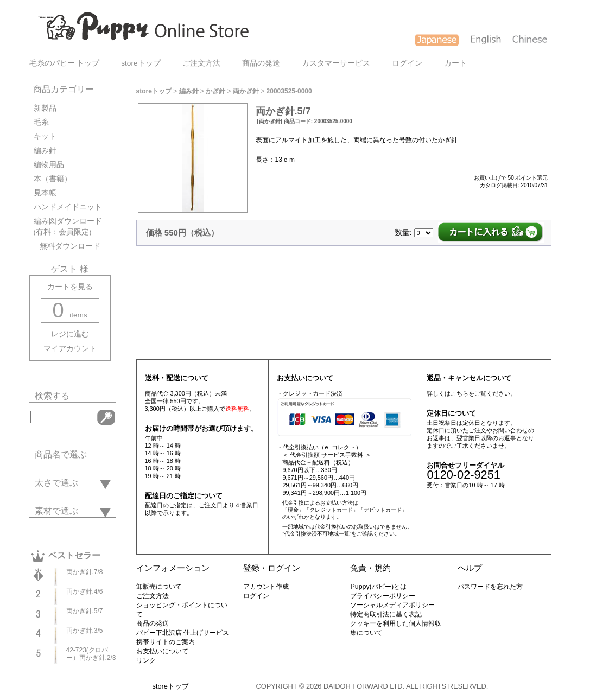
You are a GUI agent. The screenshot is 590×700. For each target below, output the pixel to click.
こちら (459, 393)
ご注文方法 (201, 63)
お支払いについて (162, 651)
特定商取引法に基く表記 (386, 614)
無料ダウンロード (67, 246)
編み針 (45, 151)
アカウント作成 (266, 587)
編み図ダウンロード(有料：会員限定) (68, 227)
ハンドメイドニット (68, 207)
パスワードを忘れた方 (490, 587)
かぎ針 (215, 91)
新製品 (45, 108)
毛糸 (41, 122)
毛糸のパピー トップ (65, 63)
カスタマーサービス (336, 63)
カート (455, 63)
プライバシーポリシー (383, 596)
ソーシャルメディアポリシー (392, 605)
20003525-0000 (289, 91)
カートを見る (70, 287)
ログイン (407, 63)
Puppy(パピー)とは (378, 587)
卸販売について (159, 587)
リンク (146, 660)
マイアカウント (70, 349)
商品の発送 (261, 63)
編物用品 (49, 165)
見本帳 (45, 193)
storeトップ (141, 63)
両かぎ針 (246, 91)
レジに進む (70, 334)
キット (45, 136)
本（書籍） (53, 179)
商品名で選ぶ (61, 454)
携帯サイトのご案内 (166, 642)
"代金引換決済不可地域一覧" (317, 534)
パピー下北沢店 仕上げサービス (183, 633)
